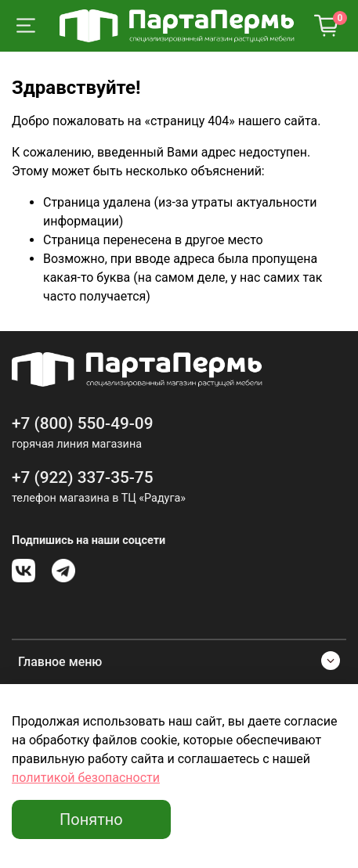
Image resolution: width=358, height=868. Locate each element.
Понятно (91, 819)
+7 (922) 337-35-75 (83, 477)
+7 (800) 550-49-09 (83, 423)
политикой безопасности (86, 778)
